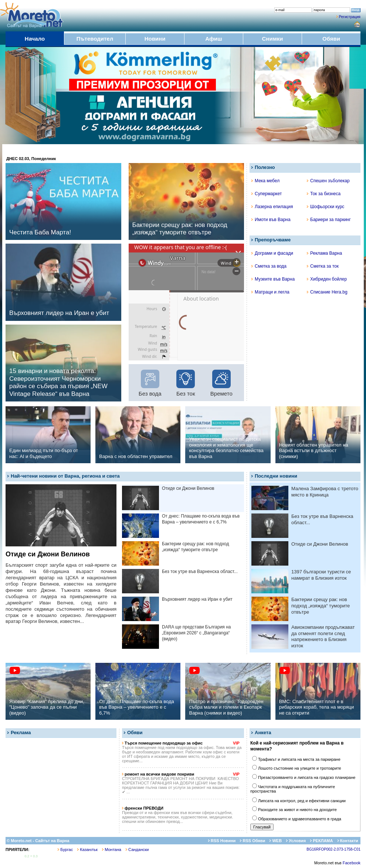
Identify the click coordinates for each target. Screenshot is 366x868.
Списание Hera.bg (327, 292)
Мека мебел (265, 181)
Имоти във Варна (271, 220)
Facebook (352, 863)
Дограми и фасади (272, 253)
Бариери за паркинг (329, 220)
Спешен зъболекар (328, 181)
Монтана (112, 850)
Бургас (65, 850)
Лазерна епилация (272, 207)
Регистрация (350, 17)
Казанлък (87, 850)
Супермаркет (267, 194)
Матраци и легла (270, 292)
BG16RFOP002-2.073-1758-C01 (333, 849)
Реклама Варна (324, 253)
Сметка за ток (323, 266)
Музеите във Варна (273, 279)
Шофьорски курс (326, 207)
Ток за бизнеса (324, 194)
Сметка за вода (269, 266)
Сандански (137, 850)
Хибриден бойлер (327, 279)
